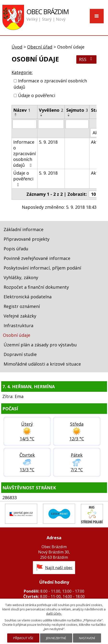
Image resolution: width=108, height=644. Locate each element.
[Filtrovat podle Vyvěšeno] (51, 124)
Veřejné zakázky (20, 316)
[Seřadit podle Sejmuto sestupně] (69, 116)
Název (22, 110)
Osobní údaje (17, 335)
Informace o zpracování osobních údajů (24, 153)
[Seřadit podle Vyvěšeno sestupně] (42, 116)
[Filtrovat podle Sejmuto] (77, 124)
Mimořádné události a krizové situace (42, 364)
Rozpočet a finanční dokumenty (36, 287)
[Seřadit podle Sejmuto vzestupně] (69, 114)
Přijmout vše (23, 638)
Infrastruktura (18, 325)
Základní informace (24, 229)
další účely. (54, 613)
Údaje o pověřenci (37, 96)
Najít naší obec (59, 568)
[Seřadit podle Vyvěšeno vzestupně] (42, 114)
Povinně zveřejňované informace (37, 258)
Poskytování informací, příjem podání (42, 268)
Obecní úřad (40, 47)
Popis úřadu (16, 249)
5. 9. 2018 (48, 142)
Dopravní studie (20, 354)
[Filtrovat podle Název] (24, 124)
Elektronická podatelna (28, 297)
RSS (87, 59)
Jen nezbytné (56, 638)
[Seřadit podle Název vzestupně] (16, 114)
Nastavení (87, 638)
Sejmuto (77, 110)
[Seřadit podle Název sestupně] (16, 116)
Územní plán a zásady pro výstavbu (40, 345)
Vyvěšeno (51, 110)
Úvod (17, 47)
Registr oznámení (22, 306)
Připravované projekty (27, 239)
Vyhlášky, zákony (21, 277)
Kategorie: (22, 72)
